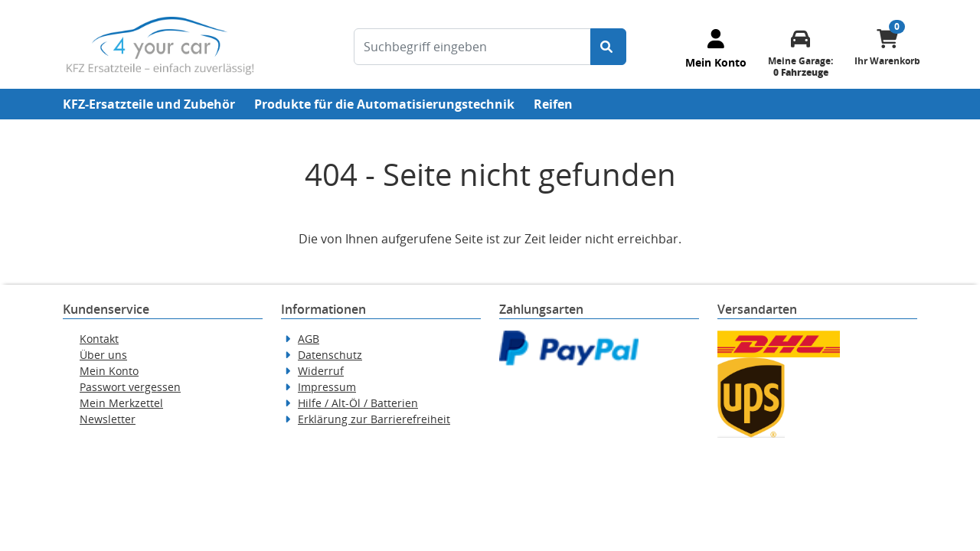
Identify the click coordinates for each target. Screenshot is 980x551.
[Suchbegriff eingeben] (472, 47)
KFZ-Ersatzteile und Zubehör (149, 104)
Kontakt (99, 339)
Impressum (327, 387)
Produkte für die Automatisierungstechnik (384, 104)
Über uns (103, 355)
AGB (309, 339)
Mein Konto (109, 371)
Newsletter (108, 419)
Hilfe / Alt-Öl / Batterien (358, 403)
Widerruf (321, 371)
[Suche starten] (608, 47)
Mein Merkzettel (121, 403)
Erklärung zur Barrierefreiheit (374, 419)
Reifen (553, 104)
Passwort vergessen (130, 387)
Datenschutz (330, 355)
